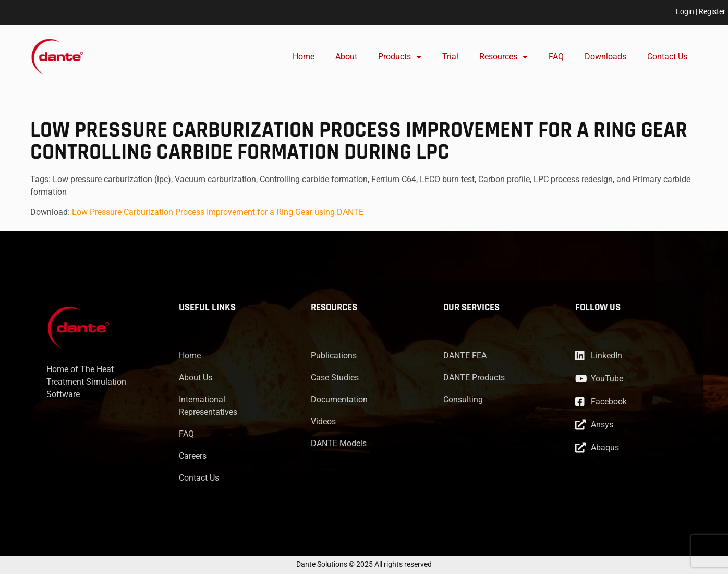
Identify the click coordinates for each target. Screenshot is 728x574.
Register (712, 11)
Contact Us (667, 57)
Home (304, 57)
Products (400, 57)
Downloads (605, 57)
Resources (503, 57)
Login (685, 11)
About (346, 57)
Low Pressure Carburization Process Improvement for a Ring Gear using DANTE (218, 212)
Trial (450, 57)
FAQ (556, 57)
